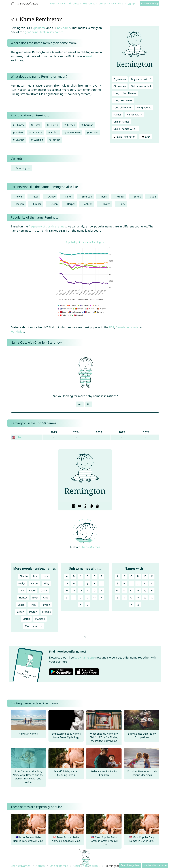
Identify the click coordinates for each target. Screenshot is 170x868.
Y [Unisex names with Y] (81, 605)
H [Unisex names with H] (74, 583)
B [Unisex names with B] (74, 576)
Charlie (24, 576)
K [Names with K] (145, 583)
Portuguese (72, 132)
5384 (146, 137)
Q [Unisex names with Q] (95, 590)
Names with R (134, 115)
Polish (53, 132)
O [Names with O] (131, 590)
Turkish (55, 140)
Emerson (87, 197)
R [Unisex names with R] (101, 590)
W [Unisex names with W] (94, 598)
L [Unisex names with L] (101, 583)
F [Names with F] (152, 576)
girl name (40, 28)
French (69, 125)
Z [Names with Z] (138, 605)
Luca (45, 576)
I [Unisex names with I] (81, 583)
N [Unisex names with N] (74, 590)
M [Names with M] (117, 590)
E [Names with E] (145, 576)
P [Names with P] (138, 590)
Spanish (18, 140)
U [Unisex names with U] (81, 598)
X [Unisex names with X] (101, 598)
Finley (33, 605)
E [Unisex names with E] (95, 576)
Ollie (46, 598)
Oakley (52, 197)
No (89, 404)
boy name (64, 28)
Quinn (54, 204)
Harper (71, 204)
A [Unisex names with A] (67, 576)
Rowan (19, 197)
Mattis (26, 619)
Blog (120, 3)
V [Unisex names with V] (88, 598)
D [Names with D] (138, 576)
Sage (153, 197)
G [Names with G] (117, 583)
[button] (63, 477)
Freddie (46, 612)
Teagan (20, 204)
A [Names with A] (117, 576)
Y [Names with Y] (131, 605)
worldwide (17, 331)
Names (117, 115)
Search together (130, 865)
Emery (137, 197)
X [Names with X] (152, 598)
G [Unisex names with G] (67, 583)
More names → (34, 626)
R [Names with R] (152, 590)
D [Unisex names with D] (88, 576)
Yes (80, 404)
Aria (35, 576)
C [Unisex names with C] (81, 576)
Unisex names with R (125, 129)
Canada (121, 327)
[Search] (132, 4)
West (89, 56)
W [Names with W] (145, 598)
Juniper (37, 204)
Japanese (35, 132)
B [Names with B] (124, 576)
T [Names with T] (124, 598)
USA (112, 327)
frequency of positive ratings (47, 226)
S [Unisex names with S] (67, 598)
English (52, 125)
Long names (144, 107)
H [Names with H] (124, 583)
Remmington (23, 168)
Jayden (20, 612)
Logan (21, 605)
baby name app (85, 657)
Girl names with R (141, 86)
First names (57, 3)
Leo (22, 590)
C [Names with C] (131, 576)
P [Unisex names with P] (88, 590)
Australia (133, 327)
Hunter (120, 197)
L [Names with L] (152, 583)
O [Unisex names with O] (81, 590)
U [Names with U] (131, 598)
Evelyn (22, 583)
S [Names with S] (117, 598)
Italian (18, 132)
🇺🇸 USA (16, 437)
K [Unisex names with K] (94, 583)
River (36, 197)
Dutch (36, 125)
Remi (104, 197)
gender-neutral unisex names (44, 32)
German (87, 125)
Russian (93, 132)
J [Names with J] (138, 583)
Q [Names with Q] (145, 590)
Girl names (73, 3)
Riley (122, 204)
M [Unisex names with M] (67, 590)
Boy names (89, 3)
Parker (69, 197)
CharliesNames (90, 547)
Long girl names (123, 107)
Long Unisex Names (125, 93)
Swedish (37, 140)
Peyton (33, 612)
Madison (40, 619)
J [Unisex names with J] (88, 583)
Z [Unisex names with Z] (88, 605)
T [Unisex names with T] (74, 598)
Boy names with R (141, 79)
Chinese (19, 125)
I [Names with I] (131, 583)
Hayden (106, 204)
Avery (32, 590)
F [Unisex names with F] (101, 576)
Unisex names (107, 3)
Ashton (88, 204)
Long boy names (123, 100)
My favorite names (154, 865)
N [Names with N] (124, 590)
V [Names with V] (138, 598)
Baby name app (150, 3)
